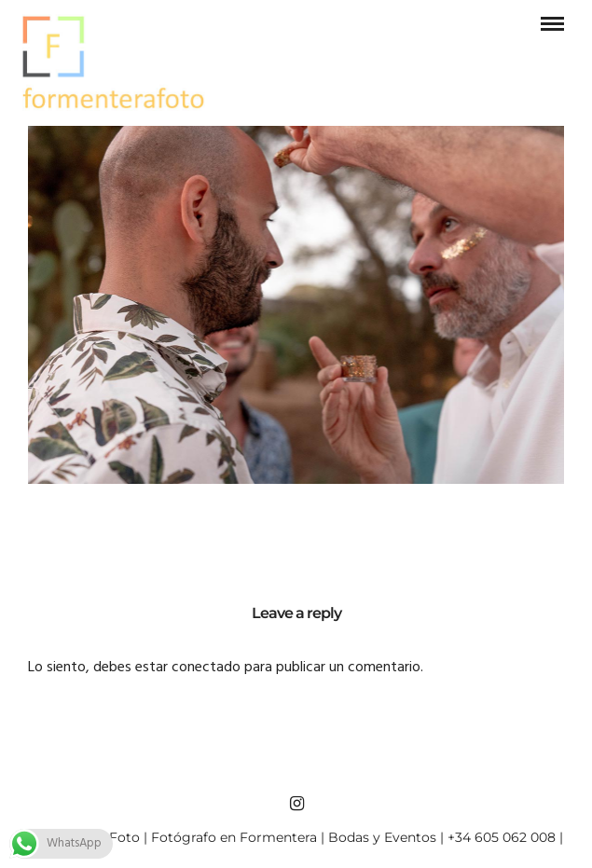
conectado (206, 668)
